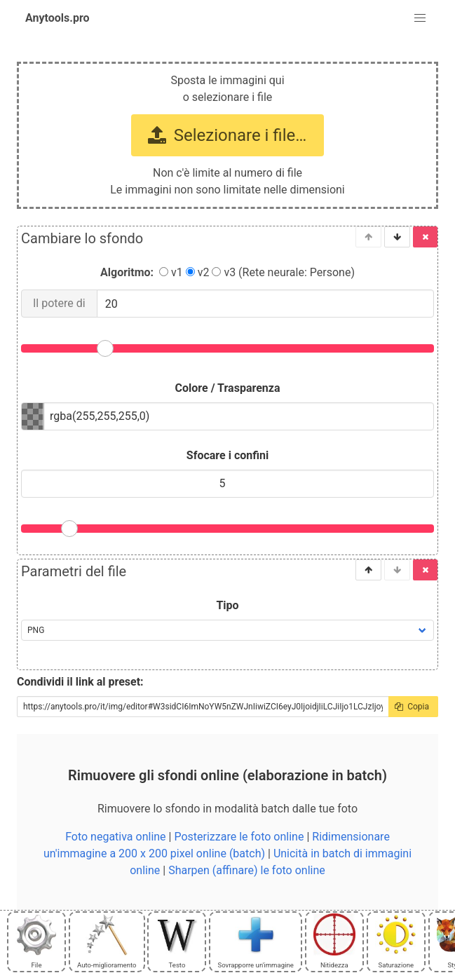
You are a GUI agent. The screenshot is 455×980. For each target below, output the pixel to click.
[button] (420, 18)
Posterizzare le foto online (239, 837)
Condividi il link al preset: (80, 682)
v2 (198, 272)
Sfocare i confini (227, 455)
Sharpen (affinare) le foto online (247, 870)
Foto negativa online (115, 837)
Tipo (227, 605)
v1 (171, 272)
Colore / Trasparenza (228, 388)
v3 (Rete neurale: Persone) (283, 272)
